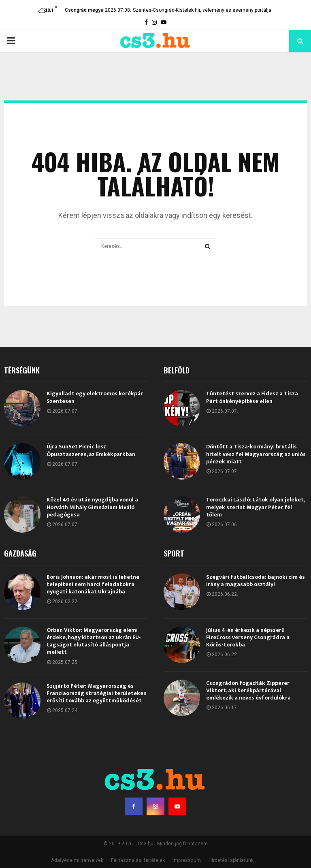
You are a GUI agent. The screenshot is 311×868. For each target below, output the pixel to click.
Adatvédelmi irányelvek (77, 860)
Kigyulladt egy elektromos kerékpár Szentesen (95, 397)
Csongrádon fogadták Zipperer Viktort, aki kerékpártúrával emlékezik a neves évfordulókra (248, 690)
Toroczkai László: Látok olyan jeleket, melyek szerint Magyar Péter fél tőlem (255, 507)
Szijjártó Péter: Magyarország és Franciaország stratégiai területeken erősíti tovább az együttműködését (97, 693)
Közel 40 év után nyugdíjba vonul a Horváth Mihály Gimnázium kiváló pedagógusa (92, 507)
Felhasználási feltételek (138, 860)
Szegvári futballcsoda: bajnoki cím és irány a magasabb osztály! (256, 581)
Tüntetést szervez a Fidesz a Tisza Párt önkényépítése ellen (252, 397)
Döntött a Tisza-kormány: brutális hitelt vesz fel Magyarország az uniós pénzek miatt (256, 454)
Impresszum (187, 860)
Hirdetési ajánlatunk (231, 860)
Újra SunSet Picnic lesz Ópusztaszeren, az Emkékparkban (91, 450)
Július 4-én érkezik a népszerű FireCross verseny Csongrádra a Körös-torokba (248, 637)
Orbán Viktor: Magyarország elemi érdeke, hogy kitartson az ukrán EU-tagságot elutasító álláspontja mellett (94, 641)
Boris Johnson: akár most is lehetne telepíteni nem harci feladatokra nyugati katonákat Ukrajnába (93, 584)
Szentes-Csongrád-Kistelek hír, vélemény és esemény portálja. (203, 10)
